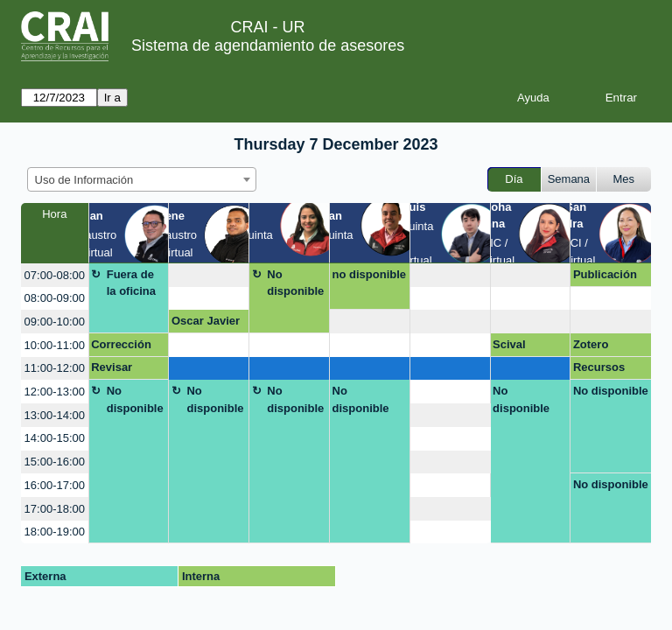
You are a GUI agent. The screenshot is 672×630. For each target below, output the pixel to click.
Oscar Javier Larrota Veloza (206, 324)
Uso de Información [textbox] (84, 180)
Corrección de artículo (121, 347)
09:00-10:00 (55, 322)
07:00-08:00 (55, 275)
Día (514, 179)
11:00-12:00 (55, 368)
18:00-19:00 (55, 532)
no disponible (370, 274)
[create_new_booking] (209, 275)
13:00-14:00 (55, 415)
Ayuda (533, 98)
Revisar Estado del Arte (120, 370)
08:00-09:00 (55, 298)
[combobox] (142, 179)
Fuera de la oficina (131, 283)
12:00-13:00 (55, 392)
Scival (509, 344)
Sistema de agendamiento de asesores (268, 45)
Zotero (591, 344)
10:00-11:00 (55, 345)
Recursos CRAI (599, 370)
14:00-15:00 (55, 438)
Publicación (605, 274)
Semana (569, 179)
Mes (624, 179)
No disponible (295, 283)
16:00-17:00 (55, 485)
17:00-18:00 (55, 509)
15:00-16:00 (55, 462)
